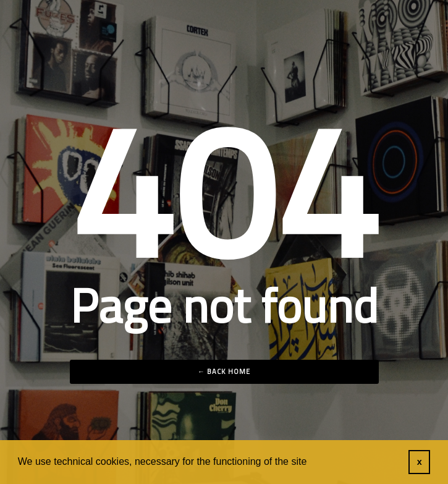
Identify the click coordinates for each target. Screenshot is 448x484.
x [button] (420, 462)
